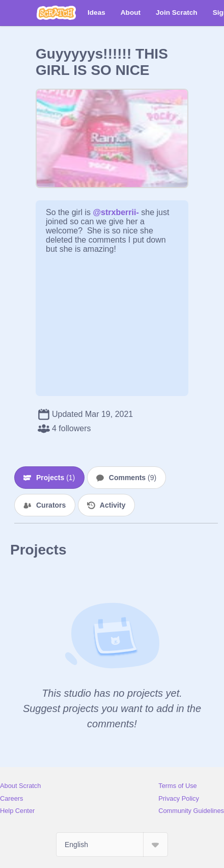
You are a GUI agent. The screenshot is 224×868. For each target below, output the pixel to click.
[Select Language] (112, 845)
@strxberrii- (116, 212)
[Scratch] (56, 13)
